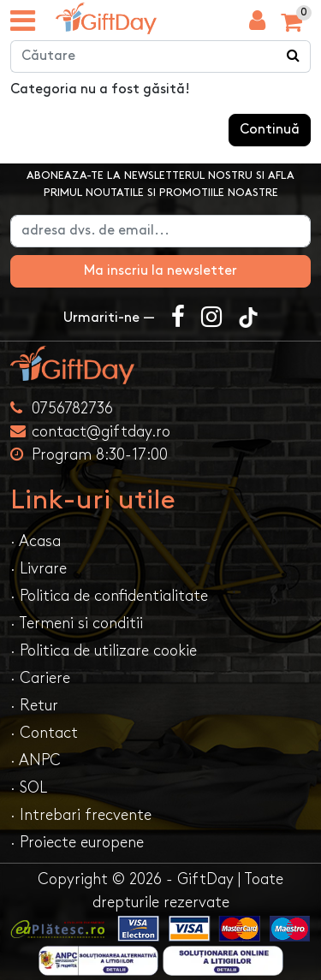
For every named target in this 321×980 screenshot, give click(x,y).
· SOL (29, 788)
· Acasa (36, 541)
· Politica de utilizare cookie (104, 651)
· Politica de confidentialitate (109, 596)
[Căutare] (294, 56)
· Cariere (40, 678)
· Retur (34, 706)
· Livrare (39, 569)
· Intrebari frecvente (81, 815)
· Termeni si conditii (77, 624)
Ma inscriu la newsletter (160, 271)
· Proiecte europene (77, 843)
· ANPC (36, 760)
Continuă (270, 130)
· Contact (44, 733)
